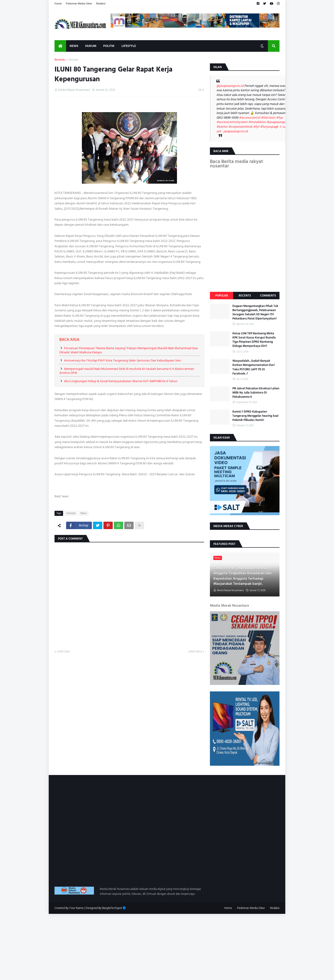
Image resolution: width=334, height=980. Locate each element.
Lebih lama (195, 652)
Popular (222, 296)
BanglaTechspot (112, 908)
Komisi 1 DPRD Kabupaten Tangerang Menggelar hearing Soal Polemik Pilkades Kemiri (255, 416)
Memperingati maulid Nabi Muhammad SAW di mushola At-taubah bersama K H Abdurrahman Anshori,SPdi (127, 371)
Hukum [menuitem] (91, 46)
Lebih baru (63, 652)
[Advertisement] (139, 946)
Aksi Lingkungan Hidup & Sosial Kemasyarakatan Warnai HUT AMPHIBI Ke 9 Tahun (121, 381)
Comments (268, 296)
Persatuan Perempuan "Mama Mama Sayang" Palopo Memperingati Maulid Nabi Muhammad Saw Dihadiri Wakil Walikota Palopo (129, 350)
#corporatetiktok (241, 127)
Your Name (76, 908)
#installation (257, 122)
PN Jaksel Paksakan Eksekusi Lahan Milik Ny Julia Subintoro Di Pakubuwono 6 (256, 393)
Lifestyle (73, 60)
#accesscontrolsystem (232, 122)
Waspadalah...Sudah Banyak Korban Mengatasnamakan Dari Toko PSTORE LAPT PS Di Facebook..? (254, 367)
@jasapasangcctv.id (230, 86)
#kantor (222, 127)
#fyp (279, 118)
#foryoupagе (269, 127)
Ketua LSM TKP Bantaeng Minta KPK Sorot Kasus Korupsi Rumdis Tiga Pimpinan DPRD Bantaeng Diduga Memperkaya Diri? (254, 340)
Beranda (60, 60)
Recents (245, 296)
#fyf (256, 127)
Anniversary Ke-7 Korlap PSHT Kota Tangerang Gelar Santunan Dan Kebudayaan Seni (122, 360)
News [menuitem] (74, 46)
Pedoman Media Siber (79, 4)
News (84, 513)
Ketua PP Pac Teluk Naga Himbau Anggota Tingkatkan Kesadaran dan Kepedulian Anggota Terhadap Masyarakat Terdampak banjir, (242, 576)
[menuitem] (60, 46)
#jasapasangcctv (278, 122)
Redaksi (101, 4)
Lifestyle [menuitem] (129, 46)
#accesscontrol (250, 118)
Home (58, 4)
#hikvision (268, 118)
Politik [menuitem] (109, 46)
